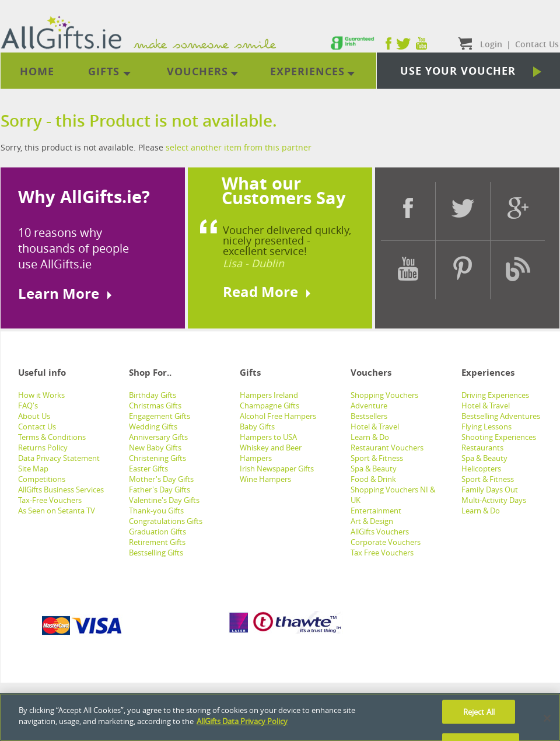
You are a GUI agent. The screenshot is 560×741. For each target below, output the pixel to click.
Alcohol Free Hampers (278, 416)
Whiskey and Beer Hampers (271, 453)
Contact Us (37, 427)
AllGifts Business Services (61, 490)
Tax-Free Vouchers (50, 500)
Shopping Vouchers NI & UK (393, 495)
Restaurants (482, 448)
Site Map (33, 469)
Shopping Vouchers (384, 395)
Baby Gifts (257, 427)
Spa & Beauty (374, 469)
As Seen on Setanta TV (57, 511)
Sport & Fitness (377, 458)
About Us (34, 416)
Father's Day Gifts (160, 490)
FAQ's (28, 406)
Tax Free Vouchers (382, 553)
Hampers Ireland (269, 395)
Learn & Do (370, 437)
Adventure (369, 406)
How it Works (41, 395)
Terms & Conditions (52, 437)
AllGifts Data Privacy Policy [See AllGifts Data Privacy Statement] (242, 721)
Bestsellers (369, 416)
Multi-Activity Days (494, 500)
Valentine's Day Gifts (164, 500)
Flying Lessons (487, 427)
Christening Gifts (157, 458)
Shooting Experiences (499, 437)
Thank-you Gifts (156, 511)
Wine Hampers (265, 479)
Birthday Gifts (153, 395)
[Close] (547, 718)
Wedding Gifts (153, 427)
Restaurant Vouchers (387, 448)
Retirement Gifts (157, 542)
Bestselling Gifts (156, 553)
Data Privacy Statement (59, 458)
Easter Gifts (148, 469)
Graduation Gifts (157, 532)
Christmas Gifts (155, 406)
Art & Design (372, 521)
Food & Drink (373, 479)
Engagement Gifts (160, 416)
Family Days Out (490, 490)
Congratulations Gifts (166, 521)
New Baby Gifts (155, 448)
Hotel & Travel (375, 427)
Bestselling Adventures (501, 416)
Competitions (42, 479)
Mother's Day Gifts (161, 479)
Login (491, 44)
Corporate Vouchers (386, 542)
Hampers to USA (268, 437)
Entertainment (376, 511)
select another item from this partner (239, 147)
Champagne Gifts (269, 406)
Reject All (479, 711)
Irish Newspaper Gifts (277, 469)
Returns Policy (43, 448)
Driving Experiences (495, 395)
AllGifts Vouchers (380, 532)
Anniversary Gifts (158, 437)
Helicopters (481, 469)
